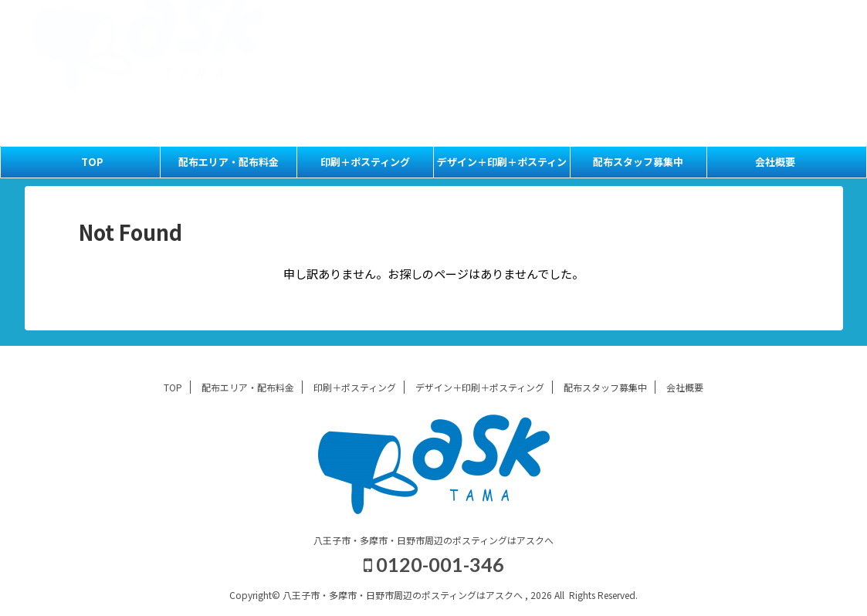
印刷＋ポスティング (730, 18)
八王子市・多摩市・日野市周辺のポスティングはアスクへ (433, 540)
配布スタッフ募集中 (722, 37)
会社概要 (801, 37)
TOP (548, 18)
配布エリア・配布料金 (623, 18)
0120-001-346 (681, 63)
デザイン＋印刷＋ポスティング (502, 166)
